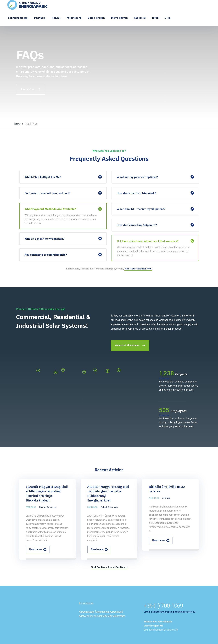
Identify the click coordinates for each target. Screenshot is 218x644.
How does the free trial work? (136, 193)
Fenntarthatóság (18, 18)
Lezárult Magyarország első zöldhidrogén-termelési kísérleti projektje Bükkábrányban (47, 493)
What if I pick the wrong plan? (44, 239)
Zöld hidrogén (96, 18)
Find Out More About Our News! (109, 567)
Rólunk (56, 18)
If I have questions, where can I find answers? (147, 241)
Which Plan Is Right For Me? (43, 177)
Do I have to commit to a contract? (47, 193)
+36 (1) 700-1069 (163, 606)
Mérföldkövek (119, 18)
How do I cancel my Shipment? (137, 225)
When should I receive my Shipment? (141, 209)
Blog (168, 18)
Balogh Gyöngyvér (48, 507)
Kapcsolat (140, 18)
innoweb (166, 498)
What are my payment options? (137, 177)
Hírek (155, 18)
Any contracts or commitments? (46, 255)
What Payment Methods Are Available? (50, 209)
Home (17, 124)
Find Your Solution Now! (138, 269)
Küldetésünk (74, 18)
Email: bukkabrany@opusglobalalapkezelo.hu (170, 612)
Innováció (40, 18)
